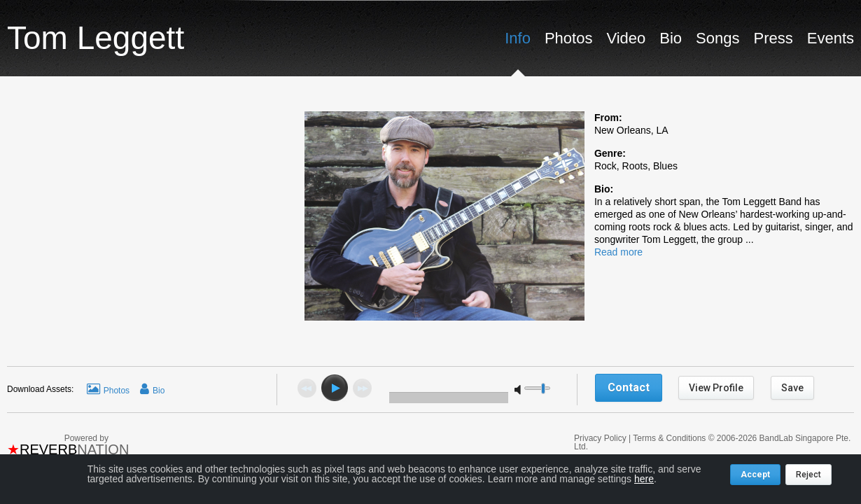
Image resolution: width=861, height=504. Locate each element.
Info (518, 38)
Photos (569, 38)
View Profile (716, 388)
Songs (717, 38)
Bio (671, 38)
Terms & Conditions (669, 438)
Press (773, 38)
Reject (808, 475)
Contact (629, 387)
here (644, 479)
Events (831, 38)
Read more (618, 252)
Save (792, 388)
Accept (755, 475)
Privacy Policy (601, 438)
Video (626, 38)
